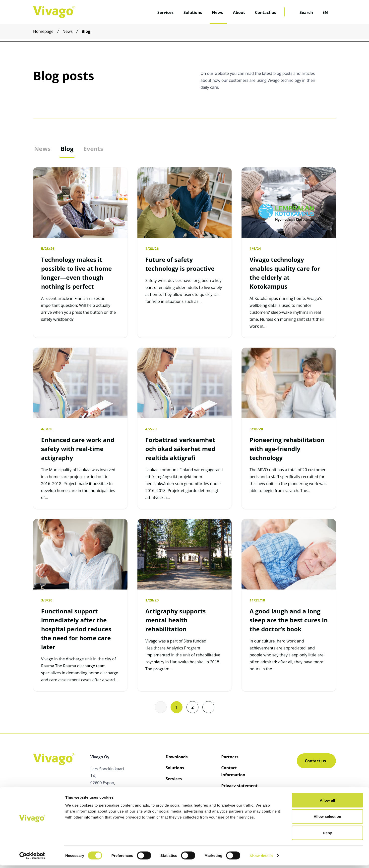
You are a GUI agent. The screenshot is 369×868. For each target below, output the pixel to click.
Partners (230, 757)
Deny (327, 835)
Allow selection (328, 819)
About (239, 12)
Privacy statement (240, 786)
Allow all (327, 803)
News (217, 12)
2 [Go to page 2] (192, 707)
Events (93, 149)
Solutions (193, 12)
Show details (261, 858)
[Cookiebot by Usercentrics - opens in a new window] (32, 858)
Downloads (177, 757)
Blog (67, 149)
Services (165, 12)
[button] (208, 707)
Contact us (266, 12)
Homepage (43, 31)
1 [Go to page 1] (176, 707)
